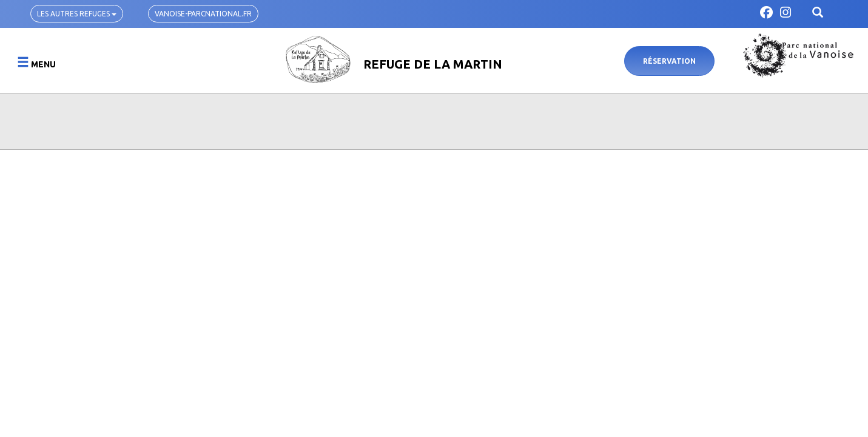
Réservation (669, 61)
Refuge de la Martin (433, 64)
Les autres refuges (77, 14)
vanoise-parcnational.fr (203, 14)
